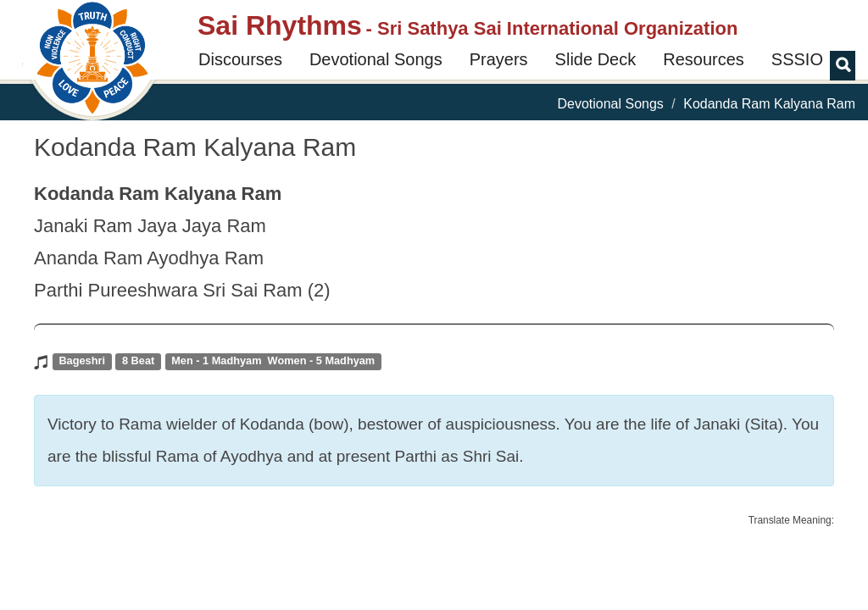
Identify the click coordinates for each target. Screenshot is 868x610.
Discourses (240, 59)
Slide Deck (596, 59)
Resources (704, 59)
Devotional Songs (376, 59)
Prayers (499, 59)
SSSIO (797, 59)
